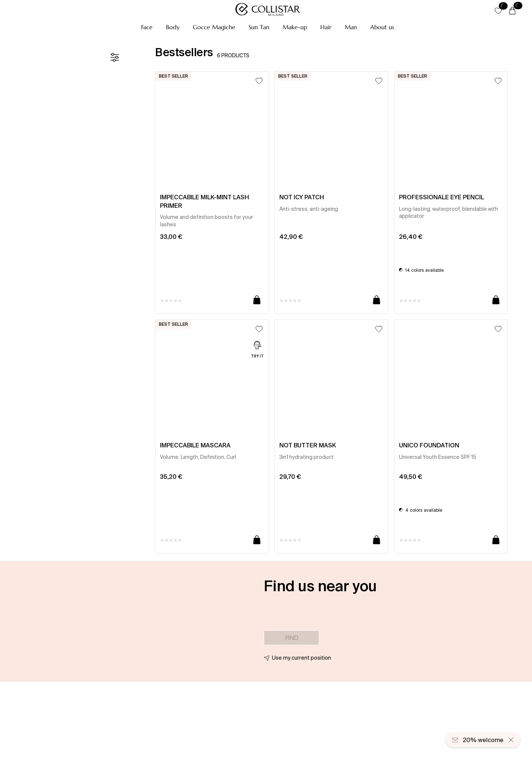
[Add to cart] (257, 300)
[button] (147, 27)
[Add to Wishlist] (259, 81)
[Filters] (115, 57)
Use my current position (301, 658)
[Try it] (257, 350)
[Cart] (512, 11)
